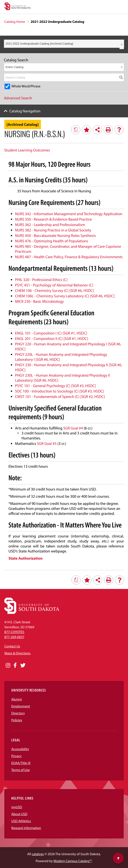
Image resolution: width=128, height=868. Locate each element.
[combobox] (64, 44)
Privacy (17, 756)
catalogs (38, 854)
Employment (21, 706)
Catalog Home (15, 22)
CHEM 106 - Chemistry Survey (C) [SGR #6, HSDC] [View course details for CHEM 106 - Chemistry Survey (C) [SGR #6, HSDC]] (54, 290)
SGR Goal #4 (73, 428)
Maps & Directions (17, 653)
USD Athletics (21, 821)
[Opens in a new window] (8, 665)
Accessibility (20, 749)
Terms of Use (21, 770)
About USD (19, 814)
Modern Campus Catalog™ (72, 861)
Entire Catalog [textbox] (15, 67)
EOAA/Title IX (21, 763)
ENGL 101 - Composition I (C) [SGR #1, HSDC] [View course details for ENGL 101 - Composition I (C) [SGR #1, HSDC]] (51, 333)
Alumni (17, 699)
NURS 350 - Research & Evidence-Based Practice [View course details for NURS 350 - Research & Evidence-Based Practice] (53, 219)
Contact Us (12, 646)
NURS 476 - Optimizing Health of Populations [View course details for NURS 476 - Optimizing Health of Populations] (52, 241)
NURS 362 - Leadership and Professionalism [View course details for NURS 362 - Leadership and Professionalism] (50, 225)
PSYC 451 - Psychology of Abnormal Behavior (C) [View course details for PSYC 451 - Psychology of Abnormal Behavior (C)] (54, 285)
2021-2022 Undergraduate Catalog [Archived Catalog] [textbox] (39, 44)
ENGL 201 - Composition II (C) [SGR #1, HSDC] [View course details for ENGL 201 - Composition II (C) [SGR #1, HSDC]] (52, 338)
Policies (17, 720)
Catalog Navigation (25, 111)
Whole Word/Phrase (26, 86)
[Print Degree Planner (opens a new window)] (76, 130)
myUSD (17, 807)
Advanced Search (18, 98)
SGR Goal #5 (47, 443)
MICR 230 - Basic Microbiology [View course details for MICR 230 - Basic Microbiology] (39, 301)
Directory (18, 713)
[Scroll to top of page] (118, 858)
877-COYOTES (14, 632)
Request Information (26, 828)
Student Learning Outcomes (27, 150)
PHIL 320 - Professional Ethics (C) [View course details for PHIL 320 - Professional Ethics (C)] (41, 280)
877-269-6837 (14, 637)
